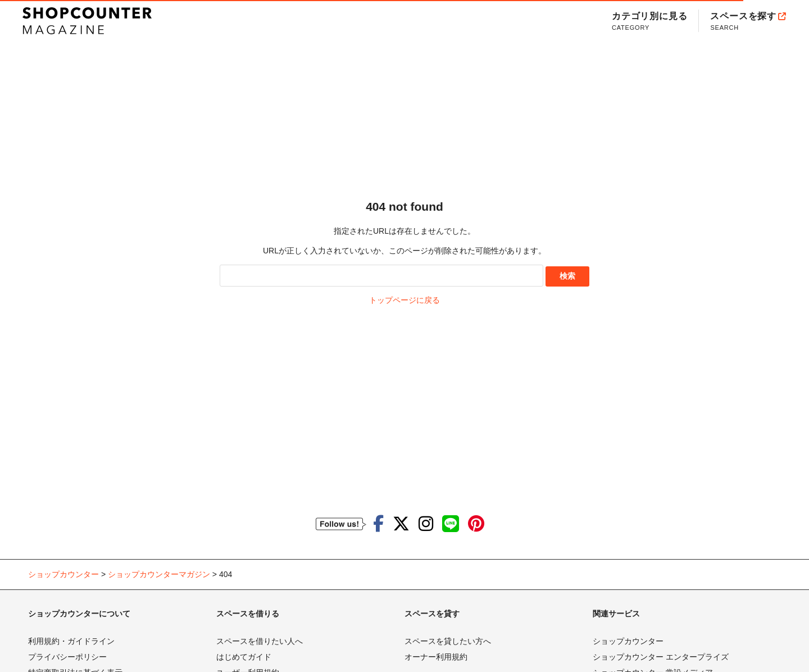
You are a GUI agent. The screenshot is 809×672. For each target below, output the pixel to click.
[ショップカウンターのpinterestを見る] (476, 524)
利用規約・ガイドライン (71, 641)
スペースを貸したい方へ (448, 641)
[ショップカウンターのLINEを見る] (451, 524)
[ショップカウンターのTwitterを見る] (401, 524)
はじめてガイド (244, 657)
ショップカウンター (628, 641)
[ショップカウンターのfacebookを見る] (378, 524)
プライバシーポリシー (67, 657)
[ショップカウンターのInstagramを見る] (426, 524)
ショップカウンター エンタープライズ (661, 657)
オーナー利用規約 (436, 657)
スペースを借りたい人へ (260, 641)
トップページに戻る (404, 300)
